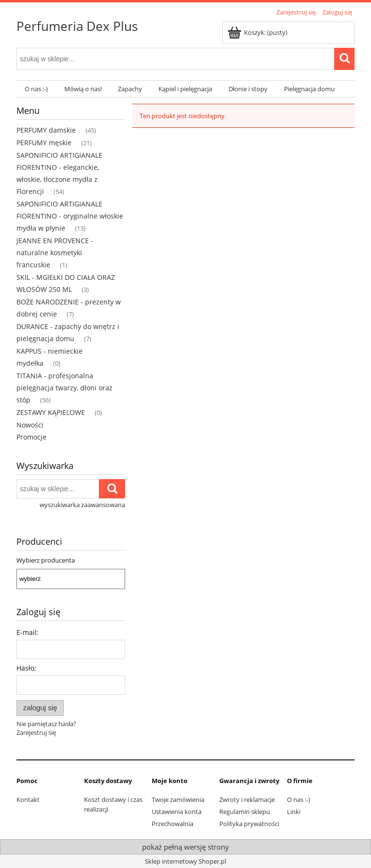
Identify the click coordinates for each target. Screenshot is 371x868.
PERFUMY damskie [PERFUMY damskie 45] (46, 130)
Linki (294, 812)
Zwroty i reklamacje (247, 799)
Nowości (30, 425)
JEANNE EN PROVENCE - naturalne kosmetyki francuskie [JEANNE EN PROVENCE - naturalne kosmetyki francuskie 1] (55, 253)
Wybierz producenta (46, 560)
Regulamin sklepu (245, 812)
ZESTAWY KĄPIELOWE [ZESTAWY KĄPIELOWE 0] (51, 412)
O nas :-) (299, 799)
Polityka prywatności (249, 824)
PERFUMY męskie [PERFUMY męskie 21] (44, 143)
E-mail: (28, 632)
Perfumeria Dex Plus (77, 26)
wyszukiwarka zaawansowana (82, 505)
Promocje (31, 437)
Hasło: (26, 668)
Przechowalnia (172, 824)
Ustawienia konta (177, 812)
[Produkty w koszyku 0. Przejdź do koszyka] (258, 32)
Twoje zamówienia (178, 799)
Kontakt (28, 799)
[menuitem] (36, 89)
